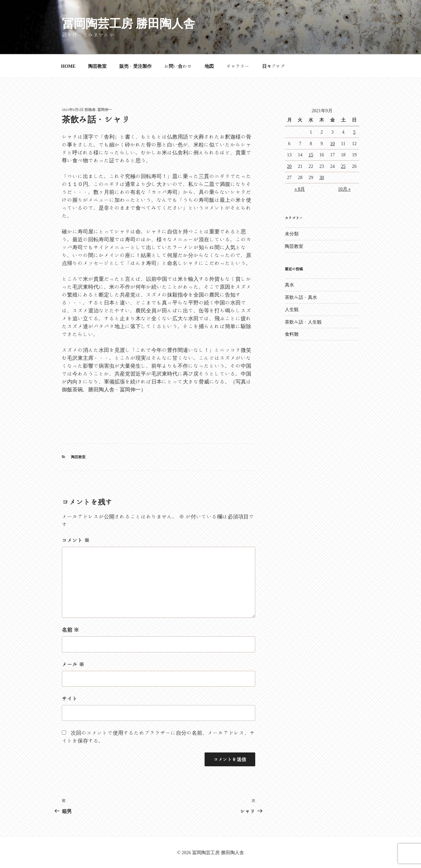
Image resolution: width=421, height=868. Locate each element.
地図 (209, 66)
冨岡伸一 (105, 109)
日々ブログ (274, 66)
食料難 (292, 334)
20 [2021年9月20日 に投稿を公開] (289, 166)
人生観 (292, 309)
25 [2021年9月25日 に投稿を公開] (343, 166)
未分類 (292, 234)
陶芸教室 (97, 66)
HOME (68, 66)
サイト (70, 698)
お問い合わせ (178, 66)
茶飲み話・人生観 (303, 322)
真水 (289, 285)
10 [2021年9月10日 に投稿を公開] (333, 144)
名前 (70, 630)
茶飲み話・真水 (301, 297)
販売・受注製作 (136, 66)
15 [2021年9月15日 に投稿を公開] (311, 155)
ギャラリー (238, 66)
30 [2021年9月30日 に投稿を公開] (322, 177)
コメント (76, 540)
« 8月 (300, 189)
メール (73, 664)
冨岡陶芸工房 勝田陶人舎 (128, 23)
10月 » (345, 189)
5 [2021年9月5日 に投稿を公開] (354, 132)
